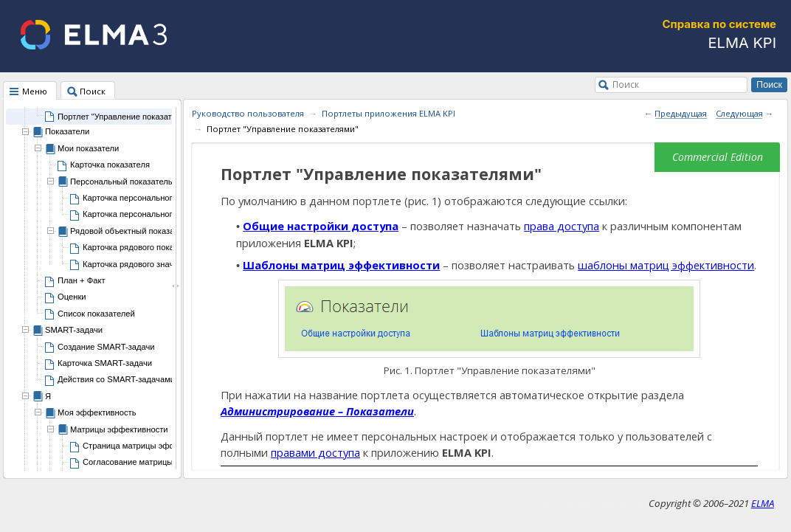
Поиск (626, 84)
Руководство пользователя (248, 113)
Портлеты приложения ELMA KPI (388, 113)
